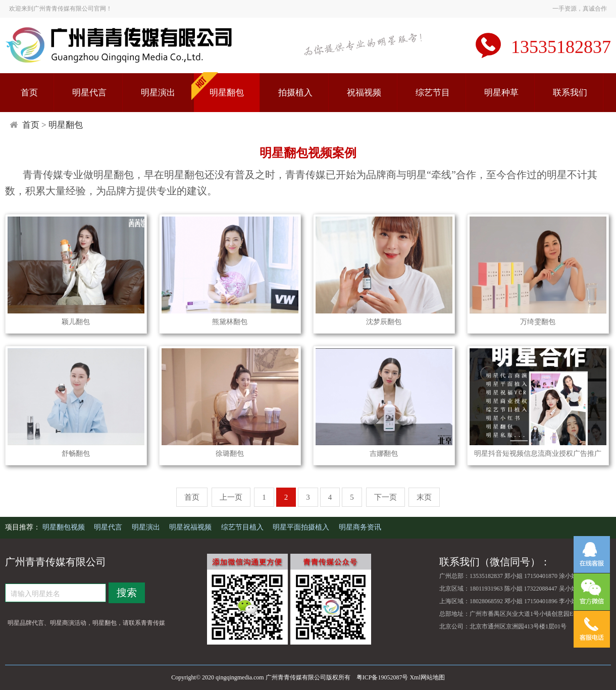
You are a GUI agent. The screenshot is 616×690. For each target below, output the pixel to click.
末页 (424, 497)
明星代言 (89, 93)
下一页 (386, 497)
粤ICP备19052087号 (382, 677)
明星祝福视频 (191, 527)
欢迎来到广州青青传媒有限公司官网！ (61, 9)
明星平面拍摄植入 (302, 527)
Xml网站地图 (427, 677)
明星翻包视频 (65, 527)
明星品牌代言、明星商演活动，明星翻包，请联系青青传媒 (86, 623)
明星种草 (501, 93)
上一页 (231, 497)
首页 (29, 93)
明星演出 (158, 93)
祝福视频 (364, 93)
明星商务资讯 (360, 527)
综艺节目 (433, 93)
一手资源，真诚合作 (580, 9)
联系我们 (570, 93)
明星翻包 (227, 93)
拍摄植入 (295, 93)
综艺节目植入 (243, 527)
